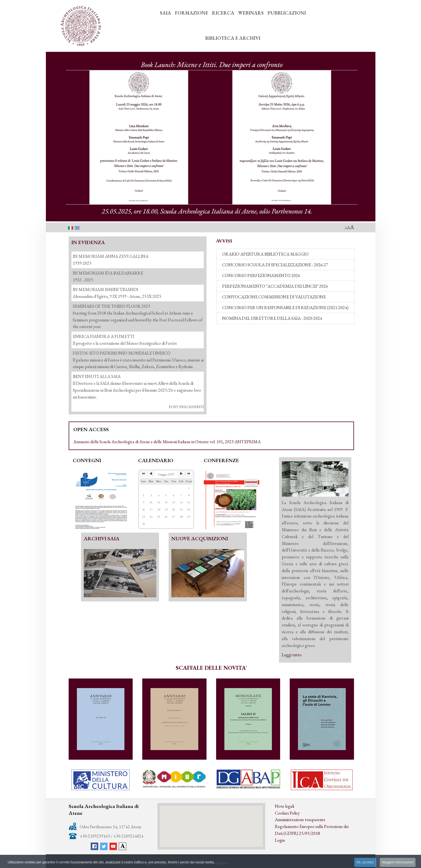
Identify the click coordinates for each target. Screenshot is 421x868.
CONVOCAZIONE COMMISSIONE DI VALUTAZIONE (274, 297)
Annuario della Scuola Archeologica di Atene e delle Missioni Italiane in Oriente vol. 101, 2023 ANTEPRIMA (167, 442)
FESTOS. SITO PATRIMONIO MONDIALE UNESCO (122, 353)
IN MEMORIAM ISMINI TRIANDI (105, 289)
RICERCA (223, 13)
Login (280, 840)
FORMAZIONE (192, 13)
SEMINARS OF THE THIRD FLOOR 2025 (111, 306)
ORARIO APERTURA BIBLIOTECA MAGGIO (265, 254)
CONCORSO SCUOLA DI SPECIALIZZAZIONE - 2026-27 (275, 265)
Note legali (285, 806)
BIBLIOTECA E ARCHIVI (233, 38)
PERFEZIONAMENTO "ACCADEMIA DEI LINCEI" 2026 (275, 286)
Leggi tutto (292, 655)
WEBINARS (251, 13)
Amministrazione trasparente (300, 820)
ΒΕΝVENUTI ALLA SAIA (97, 376)
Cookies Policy (287, 813)
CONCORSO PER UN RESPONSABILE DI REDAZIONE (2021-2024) (285, 308)
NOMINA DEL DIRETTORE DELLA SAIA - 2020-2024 (272, 318)
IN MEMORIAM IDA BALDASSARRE (108, 273)
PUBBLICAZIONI (287, 13)
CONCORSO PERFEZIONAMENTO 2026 (261, 275)
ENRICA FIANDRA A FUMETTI (104, 336)
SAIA (165, 13)
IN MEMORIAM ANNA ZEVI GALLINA (111, 256)
